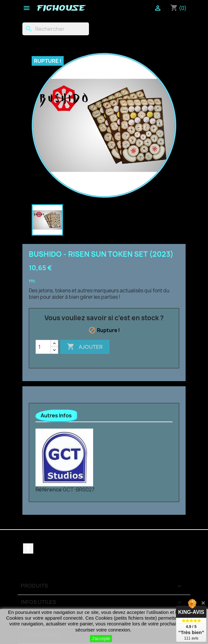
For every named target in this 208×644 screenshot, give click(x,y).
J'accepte (101, 639)
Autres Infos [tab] (56, 415)
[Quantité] (43, 347)
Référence (49, 489)
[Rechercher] (56, 29)
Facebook (28, 548)
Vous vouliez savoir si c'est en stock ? (104, 318)
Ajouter (85, 347)
